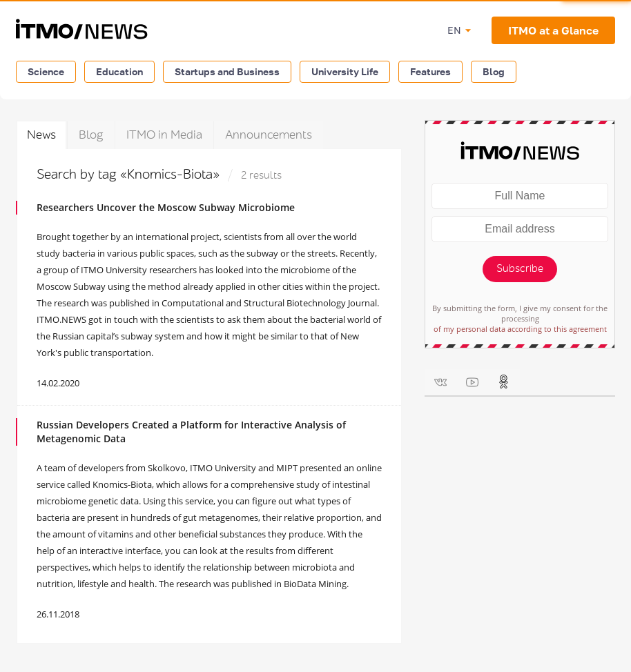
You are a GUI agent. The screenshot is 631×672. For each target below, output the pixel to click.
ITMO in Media (164, 135)
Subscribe (520, 269)
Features (430, 71)
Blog (494, 71)
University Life (345, 71)
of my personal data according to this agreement (520, 329)
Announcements (269, 135)
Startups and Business (227, 71)
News (41, 135)
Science (46, 71)
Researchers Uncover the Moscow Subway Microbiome (166, 207)
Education (119, 71)
